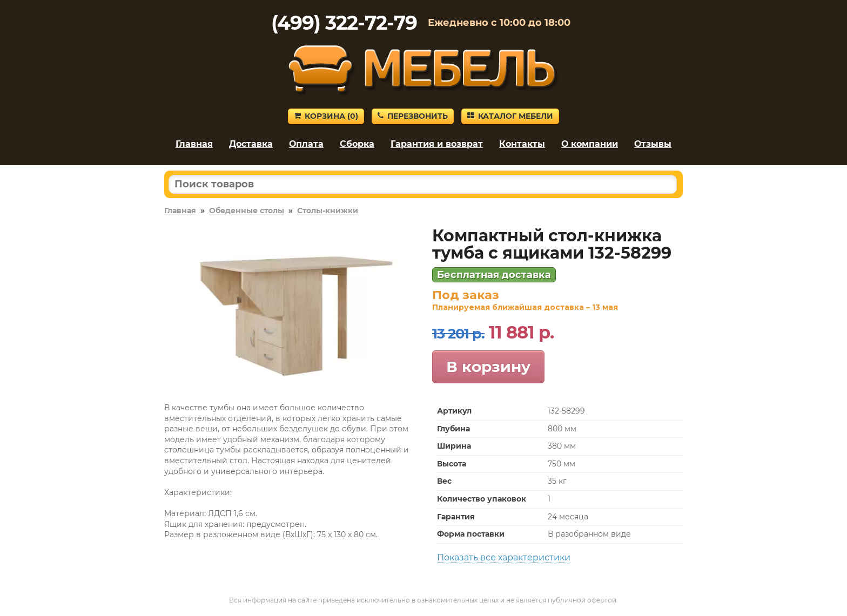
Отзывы (653, 144)
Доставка (251, 144)
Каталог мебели (510, 116)
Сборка (357, 144)
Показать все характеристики (504, 557)
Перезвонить (413, 116)
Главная (194, 144)
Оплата (306, 144)
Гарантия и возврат (437, 144)
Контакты (522, 144)
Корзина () (326, 116)
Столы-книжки (328, 211)
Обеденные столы (247, 211)
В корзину (488, 367)
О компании (590, 144)
